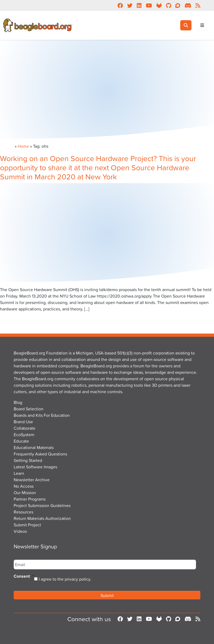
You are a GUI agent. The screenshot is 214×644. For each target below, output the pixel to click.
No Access (24, 486)
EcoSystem (24, 435)
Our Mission (25, 493)
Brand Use (23, 422)
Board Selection (29, 409)
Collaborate (25, 428)
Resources (23, 512)
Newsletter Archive (32, 480)
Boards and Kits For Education (42, 415)
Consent (24, 576)
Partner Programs (30, 499)
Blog (18, 402)
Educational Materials (34, 447)
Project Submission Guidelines (42, 505)
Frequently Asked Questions (40, 454)
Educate (21, 441)
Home (23, 146)
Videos (20, 531)
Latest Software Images (35, 467)
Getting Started (28, 460)
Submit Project (27, 525)
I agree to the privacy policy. (65, 579)
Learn (19, 473)
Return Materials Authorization (42, 518)
